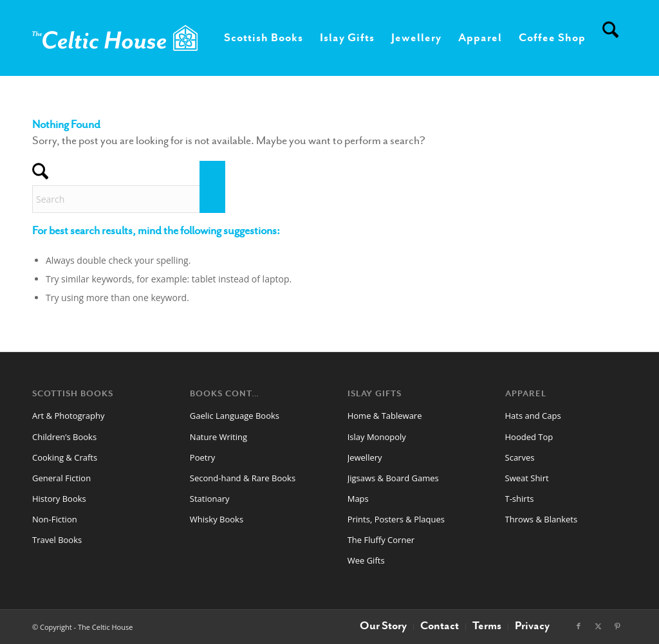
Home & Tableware (385, 416)
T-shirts (520, 499)
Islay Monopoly (377, 437)
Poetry (202, 457)
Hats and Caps (533, 416)
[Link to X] (598, 626)
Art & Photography (69, 416)
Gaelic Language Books (235, 416)
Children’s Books (64, 437)
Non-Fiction (55, 519)
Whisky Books (217, 519)
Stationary (210, 499)
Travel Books (57, 540)
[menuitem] (264, 38)
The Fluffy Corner (381, 540)
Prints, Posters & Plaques (396, 519)
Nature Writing (218, 437)
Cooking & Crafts (65, 457)
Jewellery (365, 457)
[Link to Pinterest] (617, 626)
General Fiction (61, 478)
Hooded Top (529, 437)
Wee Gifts (366, 560)
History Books (59, 499)
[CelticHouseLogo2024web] (115, 38)
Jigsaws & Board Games (393, 478)
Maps (358, 499)
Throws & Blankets (542, 519)
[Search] (610, 38)
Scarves (520, 457)
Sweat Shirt (527, 478)
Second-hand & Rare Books (243, 478)
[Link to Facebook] (579, 626)
